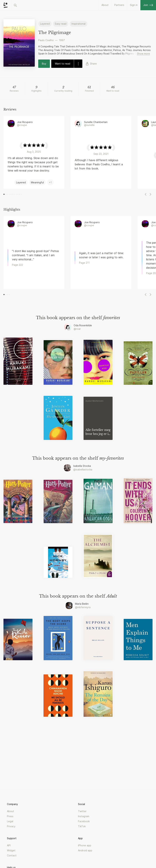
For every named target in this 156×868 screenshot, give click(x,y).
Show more (143, 54)
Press (10, 816)
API (9, 845)
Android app (85, 850)
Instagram (84, 816)
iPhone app (85, 845)
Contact (12, 855)
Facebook (84, 821)
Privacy (11, 826)
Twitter (82, 811)
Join (148, 5)
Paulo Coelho (46, 40)
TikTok (82, 826)
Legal (10, 821)
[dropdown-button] (78, 64)
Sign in (134, 5)
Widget (11, 850)
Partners (119, 5)
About (105, 5)
